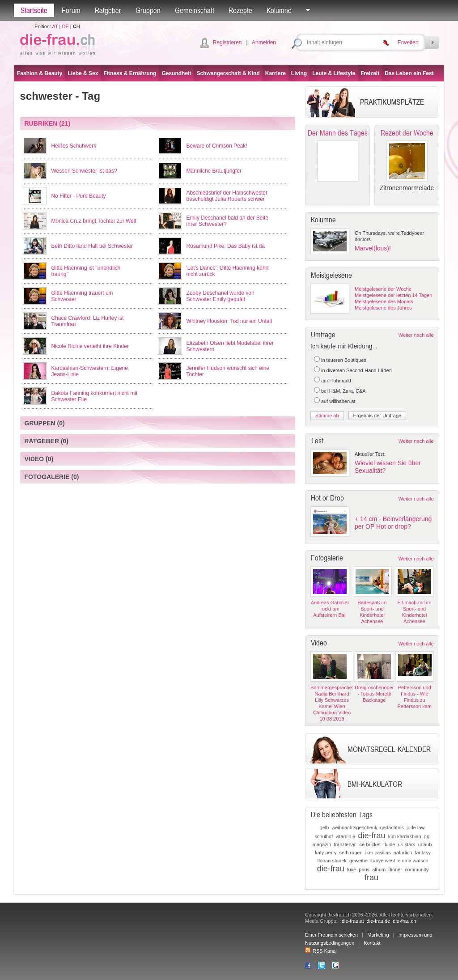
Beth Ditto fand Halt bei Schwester (92, 246)
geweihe (358, 861)
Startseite (34, 10)
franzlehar (345, 844)
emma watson (413, 861)
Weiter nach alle (416, 335)
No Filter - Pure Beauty (79, 196)
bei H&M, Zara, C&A (343, 391)
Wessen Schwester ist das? (84, 171)
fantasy (422, 853)
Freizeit (370, 73)
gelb (324, 827)
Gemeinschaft (195, 10)
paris (364, 870)
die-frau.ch (404, 921)
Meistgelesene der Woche (383, 289)
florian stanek (332, 861)
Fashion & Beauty (40, 73)
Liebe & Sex (83, 73)
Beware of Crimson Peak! (217, 146)
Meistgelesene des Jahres (383, 308)
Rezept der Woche (407, 133)
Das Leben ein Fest (409, 73)
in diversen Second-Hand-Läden (356, 370)
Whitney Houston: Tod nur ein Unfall (229, 321)
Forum (71, 10)
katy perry (326, 853)
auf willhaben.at (338, 401)
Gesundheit (176, 73)
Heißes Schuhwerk (74, 146)
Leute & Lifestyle (334, 73)
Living (299, 73)
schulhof (324, 836)
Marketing (378, 935)
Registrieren (227, 42)
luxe (352, 870)
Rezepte (240, 10)
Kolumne (279, 10)
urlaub (425, 844)
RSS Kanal (321, 951)
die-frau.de (379, 921)
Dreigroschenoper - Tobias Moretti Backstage (374, 694)
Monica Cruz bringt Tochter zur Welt (94, 221)
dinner (395, 870)
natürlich (403, 853)
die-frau (372, 836)
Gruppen (148, 10)
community (417, 870)
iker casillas (378, 853)
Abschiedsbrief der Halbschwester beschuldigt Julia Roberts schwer (227, 196)
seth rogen (351, 853)
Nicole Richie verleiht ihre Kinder (90, 346)
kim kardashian (405, 836)
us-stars (407, 844)
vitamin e (345, 836)
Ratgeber (108, 10)
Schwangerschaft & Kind (228, 73)
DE (66, 26)
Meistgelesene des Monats (384, 301)
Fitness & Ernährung (130, 73)
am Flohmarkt (336, 381)
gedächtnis (392, 827)
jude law (416, 827)
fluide (389, 844)
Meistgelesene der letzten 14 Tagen (393, 295)
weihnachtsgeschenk (354, 827)
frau (371, 878)
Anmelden (264, 42)
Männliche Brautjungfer (214, 171)
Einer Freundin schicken (331, 935)
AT (55, 26)
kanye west (383, 861)
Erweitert (408, 42)
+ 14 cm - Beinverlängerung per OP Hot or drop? (393, 523)
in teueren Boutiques (344, 360)
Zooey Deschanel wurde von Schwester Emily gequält (221, 296)
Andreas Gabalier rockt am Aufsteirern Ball (330, 609)
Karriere (276, 73)
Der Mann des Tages (338, 133)
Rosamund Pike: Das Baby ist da (226, 246)
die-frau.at (353, 921)
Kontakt (372, 943)
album (379, 870)
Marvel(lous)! (373, 248)
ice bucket (369, 844)
